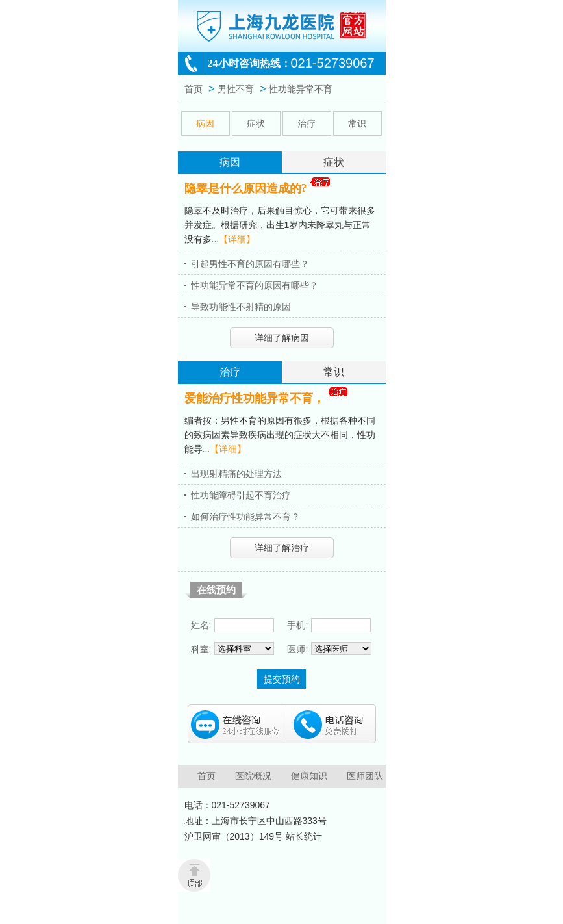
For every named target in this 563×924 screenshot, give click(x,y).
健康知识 (309, 776)
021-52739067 (333, 63)
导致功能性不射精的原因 (241, 307)
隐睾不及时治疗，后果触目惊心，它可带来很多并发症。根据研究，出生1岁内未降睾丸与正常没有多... (280, 225)
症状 (256, 123)
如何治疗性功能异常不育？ (245, 517)
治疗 (307, 123)
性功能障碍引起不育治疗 (241, 495)
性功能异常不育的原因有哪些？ (255, 285)
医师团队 (365, 776)
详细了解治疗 (282, 548)
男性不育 (236, 89)
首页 (194, 89)
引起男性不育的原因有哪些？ (250, 264)
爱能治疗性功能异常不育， (255, 398)
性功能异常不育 (301, 89)
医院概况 (253, 776)
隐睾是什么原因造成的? (246, 188)
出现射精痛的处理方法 (236, 474)
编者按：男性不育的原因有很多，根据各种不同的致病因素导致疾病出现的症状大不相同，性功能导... (280, 435)
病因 (205, 123)
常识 (357, 123)
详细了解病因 (282, 338)
